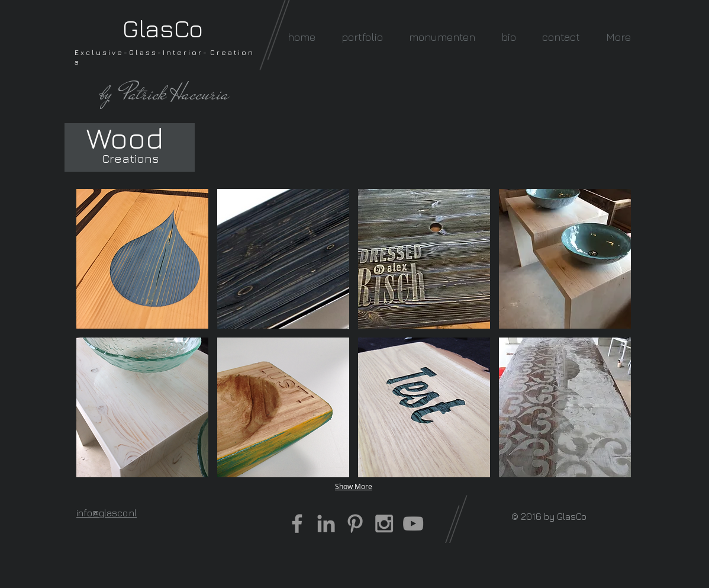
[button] (362, 37)
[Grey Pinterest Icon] (355, 523)
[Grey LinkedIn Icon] (326, 523)
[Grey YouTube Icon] (413, 523)
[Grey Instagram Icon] (384, 523)
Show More (354, 486)
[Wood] (125, 138)
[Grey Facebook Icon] (297, 523)
